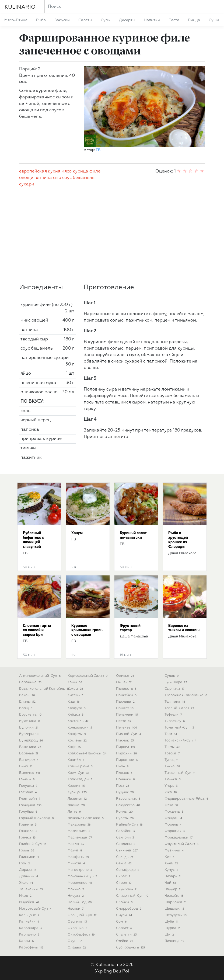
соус (67, 178)
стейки (125, 941)
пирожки (127, 753)
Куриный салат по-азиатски (133, 535)
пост (123, 786)
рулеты (125, 818)
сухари (27, 184)
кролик (77, 786)
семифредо (128, 870)
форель (174, 825)
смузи (125, 915)
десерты (127, 20)
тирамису (175, 721)
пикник (125, 741)
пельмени (127, 715)
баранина (31, 682)
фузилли (175, 850)
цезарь (173, 876)
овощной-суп (83, 915)
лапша (77, 805)
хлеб (172, 863)
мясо (66, 171)
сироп (124, 883)
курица (80, 171)
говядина (31, 805)
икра (26, 896)
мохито (76, 889)
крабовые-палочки (87, 753)
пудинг (125, 792)
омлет (124, 682)
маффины (79, 857)
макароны (80, 825)
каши (75, 682)
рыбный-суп (130, 825)
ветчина (43, 178)
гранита (28, 825)
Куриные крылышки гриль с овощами (87, 630)
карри (27, 941)
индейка (30, 902)
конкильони (80, 728)
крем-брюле (80, 766)
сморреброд (129, 909)
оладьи (77, 948)
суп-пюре (176, 682)
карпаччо (30, 935)
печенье (127, 728)
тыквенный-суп (181, 773)
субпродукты (131, 948)
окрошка (78, 928)
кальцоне (30, 915)
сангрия (125, 838)
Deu (117, 971)
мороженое (80, 883)
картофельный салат (88, 676)
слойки (125, 902)
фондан (174, 818)
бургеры (29, 734)
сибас (124, 876)
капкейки (30, 922)
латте (75, 812)
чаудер (173, 889)
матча (75, 850)
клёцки (76, 715)
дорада (28, 870)
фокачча (174, 812)
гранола (29, 831)
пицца (194, 20)
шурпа (173, 928)
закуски (62, 20)
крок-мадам (81, 779)
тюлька (173, 779)
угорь (171, 786)
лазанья (78, 799)
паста (174, 20)
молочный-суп (83, 876)
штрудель (176, 915)
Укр (99, 971)
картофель (32, 948)
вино (26, 766)
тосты (173, 747)
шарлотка (176, 902)
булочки (29, 728)
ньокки (76, 909)
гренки (28, 838)
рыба (41, 20)
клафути (77, 708)
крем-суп (79, 773)
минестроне (80, 870)
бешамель (84, 178)
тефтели (174, 715)
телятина (175, 702)
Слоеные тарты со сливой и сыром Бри (37, 630)
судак (172, 676)
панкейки (127, 695)
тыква (173, 766)
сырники (175, 689)
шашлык (175, 909)
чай (171, 883)
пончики (126, 779)
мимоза (77, 863)
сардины (126, 844)
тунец (172, 760)
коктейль (79, 721)
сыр (57, 178)
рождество (129, 805)
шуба (172, 922)
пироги (126, 747)
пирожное (128, 760)
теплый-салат (180, 708)
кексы (76, 689)
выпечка (30, 773)
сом (122, 922)
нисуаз (76, 896)
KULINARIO (20, 7)
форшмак (175, 831)
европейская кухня (40, 171)
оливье (126, 676)
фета (172, 805)
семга (124, 863)
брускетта (31, 715)
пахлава (126, 702)
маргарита (79, 831)
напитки (152, 20)
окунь (75, 941)
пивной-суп (129, 734)
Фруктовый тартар (130, 628)
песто (124, 721)
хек (170, 857)
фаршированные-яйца (187, 799)
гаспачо (28, 792)
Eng (108, 971)
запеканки (31, 889)
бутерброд (31, 741)
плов (123, 766)
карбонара (31, 928)
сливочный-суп (133, 896)
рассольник (129, 799)
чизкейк (174, 896)
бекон (27, 695)
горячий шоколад (37, 818)
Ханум (77, 533)
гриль (27, 850)
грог (25, 863)
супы (106, 20)
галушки (29, 786)
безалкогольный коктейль (45, 689)
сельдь (125, 857)
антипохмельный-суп (40, 676)
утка (171, 792)
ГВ (98, 150)
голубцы (29, 812)
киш (74, 702)
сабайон (126, 831)
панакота (127, 689)
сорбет (124, 928)
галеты (27, 779)
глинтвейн (30, 799)
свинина (127, 850)
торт (171, 734)
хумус (172, 870)
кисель (76, 695)
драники (29, 876)
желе (27, 883)
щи (170, 935)
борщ (26, 708)
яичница (175, 941)
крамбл (76, 760)
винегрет (29, 760)
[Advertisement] (112, 238)
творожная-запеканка (186, 695)
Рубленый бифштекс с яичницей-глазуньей (33, 540)
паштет (125, 708)
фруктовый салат (182, 844)
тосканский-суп (181, 741)
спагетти (127, 935)
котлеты (78, 741)
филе (95, 171)
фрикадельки (179, 838)
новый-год (80, 902)
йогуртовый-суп (36, 909)
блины (28, 702)
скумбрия (127, 889)
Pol (126, 971)
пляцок (125, 773)
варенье (29, 753)
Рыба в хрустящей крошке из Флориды (178, 540)
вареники (31, 747)
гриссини (29, 857)
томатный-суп (180, 728)
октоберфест (82, 935)
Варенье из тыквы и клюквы (184, 628)
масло (76, 844)
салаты (85, 20)
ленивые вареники (86, 818)
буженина (30, 721)
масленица (80, 838)
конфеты (77, 734)
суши (214, 20)
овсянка (78, 922)
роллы (125, 812)
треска (173, 753)
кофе (75, 747)
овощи (26, 178)
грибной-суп (33, 844)
